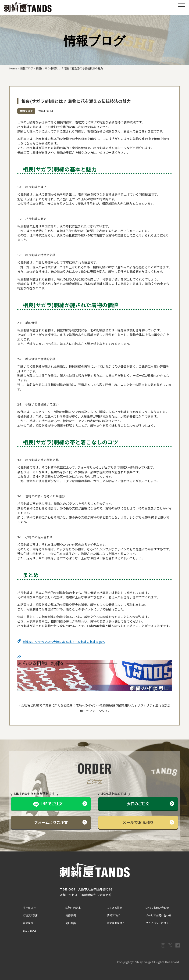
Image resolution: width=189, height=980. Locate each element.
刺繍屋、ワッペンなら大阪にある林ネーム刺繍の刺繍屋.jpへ (64, 642)
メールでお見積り (148, 822)
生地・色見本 (73, 908)
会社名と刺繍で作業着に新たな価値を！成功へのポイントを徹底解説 (68, 705)
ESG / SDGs (30, 930)
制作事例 (71, 915)
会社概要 (71, 923)
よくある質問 (114, 908)
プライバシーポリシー (158, 923)
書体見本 (28, 923)
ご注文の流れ (31, 915)
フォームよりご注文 (61, 822)
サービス (30, 908)
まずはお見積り (116, 923)
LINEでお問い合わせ (157, 908)
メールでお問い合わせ (158, 915)
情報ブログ (26, 111)
